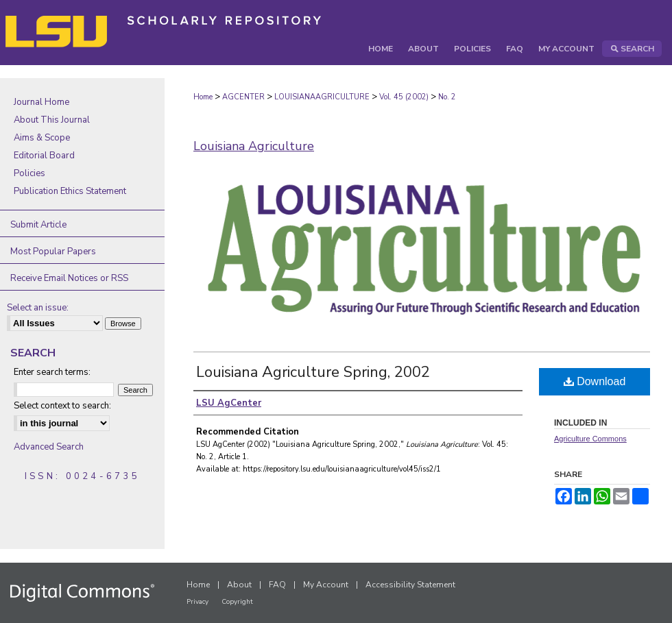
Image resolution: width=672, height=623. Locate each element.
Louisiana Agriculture (254, 146)
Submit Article (38, 225)
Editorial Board (44, 156)
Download (595, 381)
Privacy (197, 602)
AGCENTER (243, 97)
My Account (326, 585)
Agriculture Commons (590, 439)
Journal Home (41, 102)
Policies (29, 173)
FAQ (277, 585)
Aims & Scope (42, 138)
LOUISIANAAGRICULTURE (322, 97)
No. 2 (447, 97)
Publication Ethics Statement (70, 191)
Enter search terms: (52, 372)
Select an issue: (38, 308)
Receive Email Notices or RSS (69, 278)
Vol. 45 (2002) (404, 97)
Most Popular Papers (53, 252)
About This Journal (52, 120)
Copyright (237, 602)
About (239, 585)
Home (203, 97)
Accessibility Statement (410, 585)
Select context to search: (62, 406)
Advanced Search (49, 447)
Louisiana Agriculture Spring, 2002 (313, 372)
